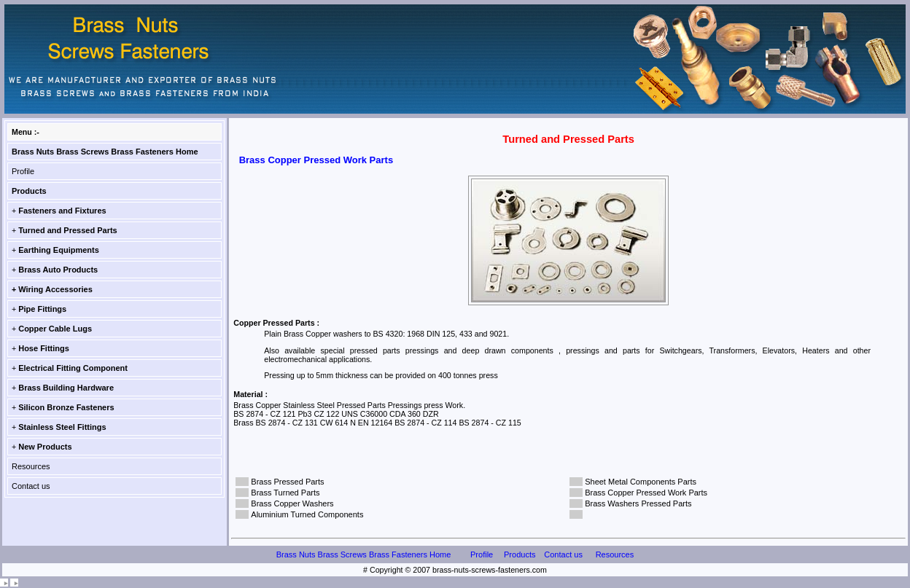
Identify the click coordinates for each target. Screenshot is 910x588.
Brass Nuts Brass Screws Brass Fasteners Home (105, 152)
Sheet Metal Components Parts (641, 482)
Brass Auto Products (58, 270)
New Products (45, 447)
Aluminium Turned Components (307, 514)
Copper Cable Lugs (55, 329)
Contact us (31, 486)
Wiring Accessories (55, 289)
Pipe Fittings (42, 309)
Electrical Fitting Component (73, 368)
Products (29, 191)
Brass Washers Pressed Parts (638, 503)
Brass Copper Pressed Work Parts (646, 493)
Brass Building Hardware (66, 388)
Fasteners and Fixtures (62, 211)
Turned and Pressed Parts (68, 230)
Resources (31, 466)
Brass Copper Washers (292, 503)
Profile (23, 171)
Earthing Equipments (59, 250)
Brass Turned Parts (285, 493)
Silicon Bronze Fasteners (66, 407)
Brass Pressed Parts (287, 482)
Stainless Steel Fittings (62, 427)
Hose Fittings (44, 348)
